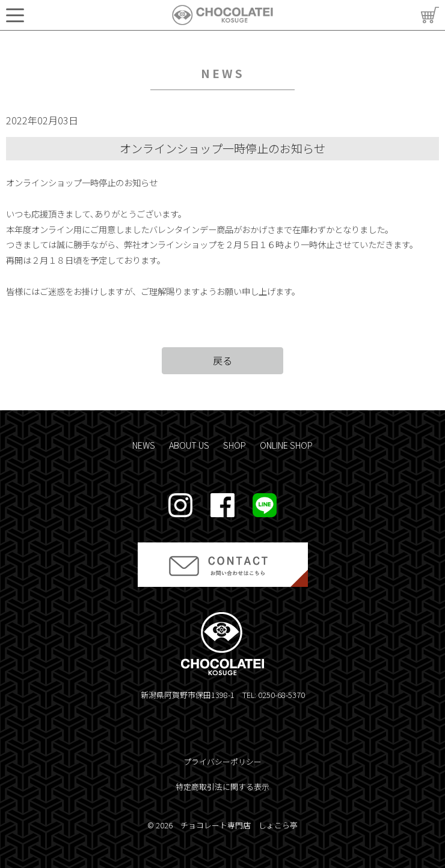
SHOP (235, 445)
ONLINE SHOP (286, 445)
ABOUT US (189, 445)
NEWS (144, 445)
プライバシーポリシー (222, 761)
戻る (222, 360)
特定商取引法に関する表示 (222, 787)
